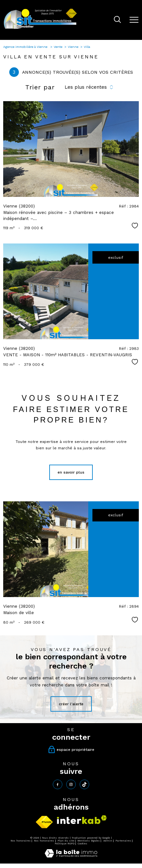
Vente (58, 47)
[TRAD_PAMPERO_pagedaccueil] (40, 29)
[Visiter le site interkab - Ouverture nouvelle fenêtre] (82, 820)
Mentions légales (89, 841)
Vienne (73, 47)
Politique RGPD (65, 844)
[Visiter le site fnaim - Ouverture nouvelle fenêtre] (44, 822)
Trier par (40, 87)
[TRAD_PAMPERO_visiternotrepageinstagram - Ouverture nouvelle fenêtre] (71, 784)
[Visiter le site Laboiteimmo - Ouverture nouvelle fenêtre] (71, 856)
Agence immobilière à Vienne (26, 47)
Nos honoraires (21, 841)
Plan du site (66, 841)
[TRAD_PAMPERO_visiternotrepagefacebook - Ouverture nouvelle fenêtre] (58, 784)
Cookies (83, 844)
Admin (108, 841)
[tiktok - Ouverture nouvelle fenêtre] (84, 784)
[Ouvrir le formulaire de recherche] (117, 20)
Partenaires (123, 841)
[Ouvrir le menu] (134, 20)
